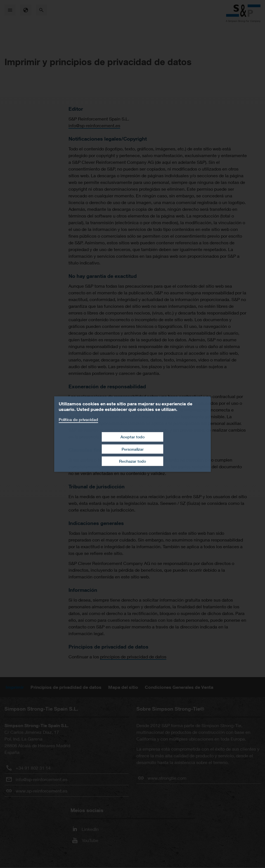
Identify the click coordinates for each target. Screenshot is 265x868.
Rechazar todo (132, 461)
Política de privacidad (78, 419)
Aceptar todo (132, 437)
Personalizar (133, 449)
